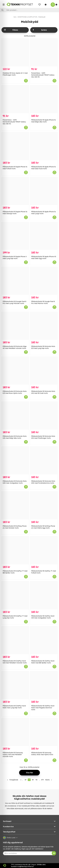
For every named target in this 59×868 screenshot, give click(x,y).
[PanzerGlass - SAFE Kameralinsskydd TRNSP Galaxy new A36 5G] (15, 99)
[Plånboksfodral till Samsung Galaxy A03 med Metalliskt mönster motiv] (15, 732)
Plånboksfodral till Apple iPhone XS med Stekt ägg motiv (44, 258)
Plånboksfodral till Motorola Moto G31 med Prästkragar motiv (43, 437)
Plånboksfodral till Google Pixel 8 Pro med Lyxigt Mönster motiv (14, 302)
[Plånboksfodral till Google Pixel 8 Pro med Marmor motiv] (44, 281)
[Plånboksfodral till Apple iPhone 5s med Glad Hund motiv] (44, 146)
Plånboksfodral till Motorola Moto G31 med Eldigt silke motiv (15, 437)
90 (37, 780)
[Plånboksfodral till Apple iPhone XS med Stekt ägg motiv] (44, 236)
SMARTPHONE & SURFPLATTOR (27, 17)
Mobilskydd (42, 17)
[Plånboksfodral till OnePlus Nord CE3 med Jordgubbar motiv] (44, 595)
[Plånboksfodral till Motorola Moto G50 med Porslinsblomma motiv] (44, 461)
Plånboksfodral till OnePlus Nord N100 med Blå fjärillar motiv (43, 662)
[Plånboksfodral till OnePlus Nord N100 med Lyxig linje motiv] (15, 685)
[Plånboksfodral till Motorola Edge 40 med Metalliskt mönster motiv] (15, 326)
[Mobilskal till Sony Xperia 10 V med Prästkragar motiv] (15, 52)
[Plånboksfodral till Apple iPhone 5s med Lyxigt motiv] (44, 191)
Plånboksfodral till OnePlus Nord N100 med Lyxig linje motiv (14, 707)
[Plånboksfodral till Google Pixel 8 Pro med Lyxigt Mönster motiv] (15, 281)
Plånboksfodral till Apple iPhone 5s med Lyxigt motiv (44, 213)
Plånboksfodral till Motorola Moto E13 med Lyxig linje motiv (43, 347)
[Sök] (29, 10)
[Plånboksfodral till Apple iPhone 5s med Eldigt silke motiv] (44, 99)
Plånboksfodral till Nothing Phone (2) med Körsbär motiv (15, 527)
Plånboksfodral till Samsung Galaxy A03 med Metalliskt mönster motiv (13, 755)
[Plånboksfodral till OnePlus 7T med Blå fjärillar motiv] (15, 550)
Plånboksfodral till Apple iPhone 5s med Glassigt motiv (15, 213)
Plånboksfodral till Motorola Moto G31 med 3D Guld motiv (43, 392)
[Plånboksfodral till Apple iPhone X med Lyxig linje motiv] (15, 236)
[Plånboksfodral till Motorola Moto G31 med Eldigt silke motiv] (15, 416)
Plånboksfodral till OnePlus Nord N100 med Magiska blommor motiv (43, 708)
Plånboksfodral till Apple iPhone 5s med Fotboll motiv (15, 168)
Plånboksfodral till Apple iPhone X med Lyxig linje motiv (15, 258)
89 (33, 780)
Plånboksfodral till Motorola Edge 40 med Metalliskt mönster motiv (15, 347)
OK (54, 853)
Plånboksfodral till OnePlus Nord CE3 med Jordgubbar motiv (43, 617)
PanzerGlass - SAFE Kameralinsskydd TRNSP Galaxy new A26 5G (43, 75)
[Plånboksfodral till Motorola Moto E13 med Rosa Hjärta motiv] (15, 371)
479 (42, 780)
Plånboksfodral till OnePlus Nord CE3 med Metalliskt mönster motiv (15, 662)
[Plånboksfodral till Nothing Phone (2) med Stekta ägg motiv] (44, 505)
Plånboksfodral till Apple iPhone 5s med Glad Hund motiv (44, 168)
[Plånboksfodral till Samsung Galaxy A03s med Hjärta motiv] (44, 732)
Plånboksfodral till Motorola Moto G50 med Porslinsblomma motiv (43, 482)
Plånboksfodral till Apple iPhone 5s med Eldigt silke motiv (44, 121)
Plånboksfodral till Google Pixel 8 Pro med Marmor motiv (43, 302)
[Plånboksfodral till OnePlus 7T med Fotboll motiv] (44, 550)
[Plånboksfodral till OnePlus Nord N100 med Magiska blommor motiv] (44, 685)
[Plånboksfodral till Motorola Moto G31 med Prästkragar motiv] (44, 416)
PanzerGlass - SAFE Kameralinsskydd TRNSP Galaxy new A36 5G (14, 122)
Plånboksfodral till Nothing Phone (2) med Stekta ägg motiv (43, 527)
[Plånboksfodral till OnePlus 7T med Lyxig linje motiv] (15, 595)
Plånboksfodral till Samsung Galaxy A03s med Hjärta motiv (42, 754)
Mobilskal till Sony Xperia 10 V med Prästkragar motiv (15, 74)
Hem (15, 17)
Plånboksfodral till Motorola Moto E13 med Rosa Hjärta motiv (15, 392)
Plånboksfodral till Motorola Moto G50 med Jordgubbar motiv (15, 482)
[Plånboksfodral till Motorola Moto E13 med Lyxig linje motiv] (44, 326)
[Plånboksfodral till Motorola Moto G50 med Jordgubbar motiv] (15, 461)
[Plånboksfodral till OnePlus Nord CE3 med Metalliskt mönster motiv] (15, 640)
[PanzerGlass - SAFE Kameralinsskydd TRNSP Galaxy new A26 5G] (44, 52)
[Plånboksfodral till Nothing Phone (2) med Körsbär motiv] (15, 505)
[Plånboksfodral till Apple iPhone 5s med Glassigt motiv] (15, 191)
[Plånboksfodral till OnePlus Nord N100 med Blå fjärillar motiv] (44, 640)
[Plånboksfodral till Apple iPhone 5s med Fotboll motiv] (15, 146)
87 (26, 780)
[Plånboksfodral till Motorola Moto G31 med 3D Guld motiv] (44, 371)
